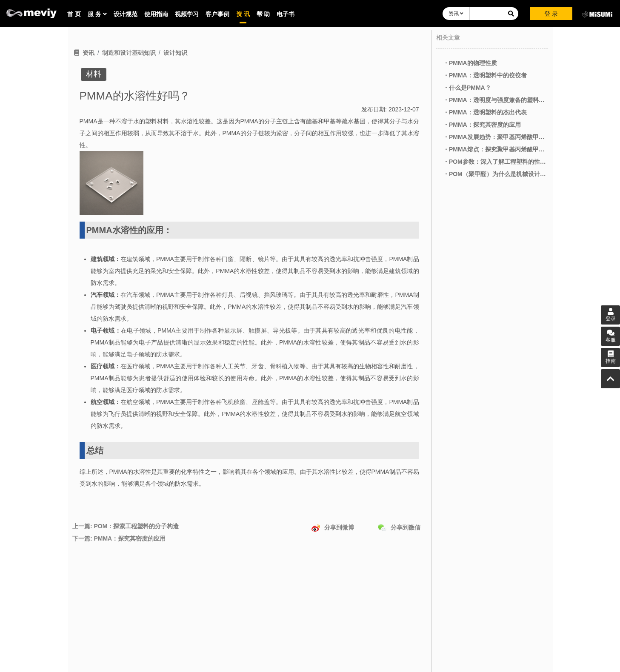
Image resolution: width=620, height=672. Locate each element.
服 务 (97, 14)
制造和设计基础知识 (129, 53)
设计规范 (126, 14)
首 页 (74, 14)
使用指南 (156, 14)
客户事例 (217, 14)
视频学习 (187, 14)
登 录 (551, 14)
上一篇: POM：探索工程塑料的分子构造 (126, 526)
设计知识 (175, 53)
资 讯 (243, 14)
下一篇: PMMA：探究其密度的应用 (119, 538)
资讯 (456, 14)
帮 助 (263, 14)
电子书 (286, 14)
